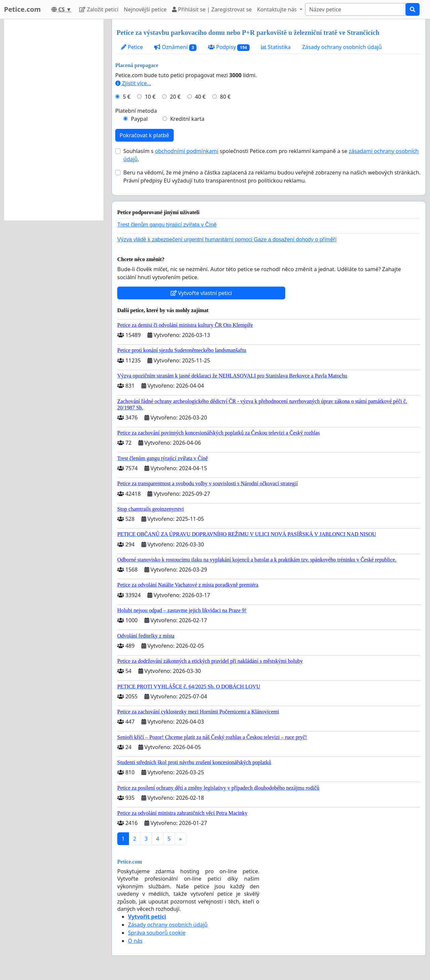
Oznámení (175, 47)
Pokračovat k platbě (144, 135)
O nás (135, 941)
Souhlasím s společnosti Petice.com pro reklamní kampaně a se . (271, 155)
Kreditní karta (187, 119)
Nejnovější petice (145, 9)
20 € (175, 97)
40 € (200, 97)
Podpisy (229, 47)
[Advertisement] (54, 120)
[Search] (355, 9)
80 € (225, 97)
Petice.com (22, 9)
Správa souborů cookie (157, 933)
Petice (132, 47)
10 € (150, 97)
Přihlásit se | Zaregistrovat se (212, 9)
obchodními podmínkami (187, 151)
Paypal (139, 119)
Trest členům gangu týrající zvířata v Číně (167, 225)
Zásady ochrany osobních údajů (342, 47)
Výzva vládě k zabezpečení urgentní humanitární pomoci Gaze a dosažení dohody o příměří (227, 239)
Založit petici (99, 9)
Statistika (276, 47)
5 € (127, 97)
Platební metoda (136, 111)
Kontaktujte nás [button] (277, 9)
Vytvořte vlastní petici (201, 293)
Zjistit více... (133, 83)
